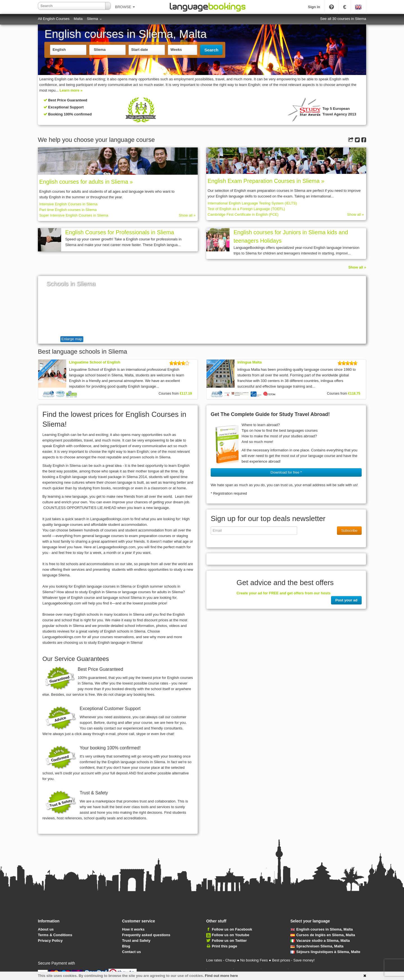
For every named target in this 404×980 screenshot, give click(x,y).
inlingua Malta (250, 362)
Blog (126, 946)
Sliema (94, 19)
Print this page (224, 946)
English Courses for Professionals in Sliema (120, 232)
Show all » (187, 215)
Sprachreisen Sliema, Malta (317, 946)
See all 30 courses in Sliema (343, 19)
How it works (133, 929)
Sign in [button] (314, 7)
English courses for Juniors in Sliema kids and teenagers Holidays (291, 237)
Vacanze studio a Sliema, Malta (320, 941)
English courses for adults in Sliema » (86, 182)
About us (46, 929)
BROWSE (125, 7)
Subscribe (349, 530)
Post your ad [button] (346, 600)
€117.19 (186, 394)
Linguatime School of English (95, 362)
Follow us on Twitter (229, 941)
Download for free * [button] (286, 472)
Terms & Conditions (55, 935)
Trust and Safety (136, 941)
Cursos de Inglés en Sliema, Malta (323, 935)
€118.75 (354, 394)
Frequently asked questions (146, 935)
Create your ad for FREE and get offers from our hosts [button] (284, 593)
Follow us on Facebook (232, 929)
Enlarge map (72, 339)
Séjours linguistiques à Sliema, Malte (325, 952)
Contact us (131, 952)
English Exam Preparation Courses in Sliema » (266, 181)
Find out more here (221, 976)
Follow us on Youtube (231, 935)
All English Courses (54, 19)
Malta (78, 19)
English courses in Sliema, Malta (322, 929)
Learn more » (71, 90)
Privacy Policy (50, 941)
